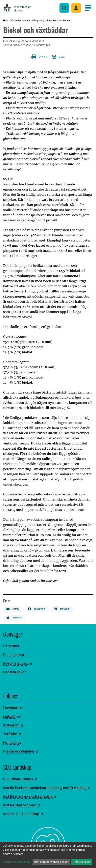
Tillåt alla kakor (81, 862)
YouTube (12, 734)
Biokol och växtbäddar (59, 21)
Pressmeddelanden (21, 751)
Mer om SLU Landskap (23, 814)
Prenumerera (14, 655)
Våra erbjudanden (20, 21)
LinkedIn (62, 609)
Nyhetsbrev (12, 743)
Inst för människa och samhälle (30, 796)
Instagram (13, 725)
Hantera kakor (14, 672)
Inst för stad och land (22, 805)
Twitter (14, 618)
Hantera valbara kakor (17, 862)
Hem (6, 21)
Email (13, 609)
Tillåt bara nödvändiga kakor (51, 862)
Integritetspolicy (18, 663)
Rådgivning (38, 21)
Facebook (36, 609)
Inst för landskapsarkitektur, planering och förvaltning (47, 788)
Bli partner (11, 646)
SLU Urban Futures (20, 779)
